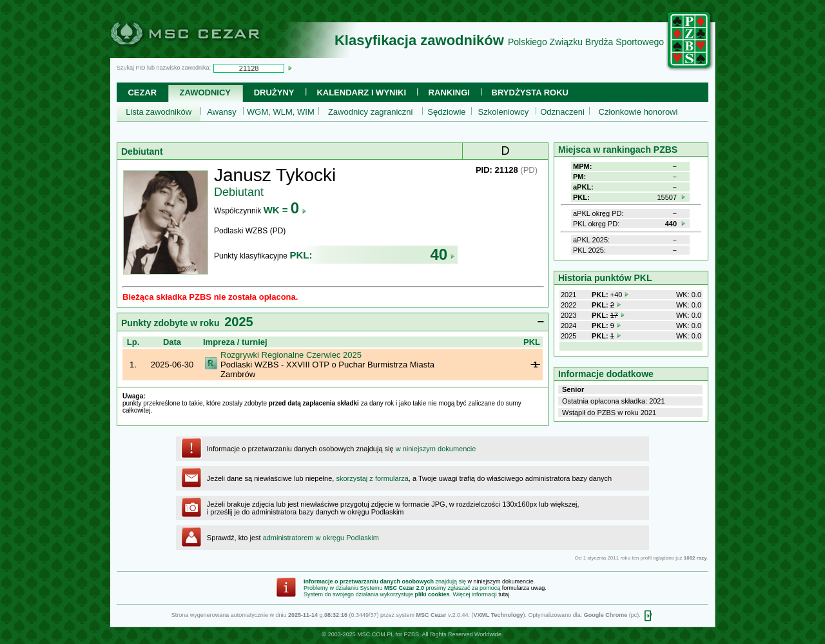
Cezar (142, 93)
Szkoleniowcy (504, 112)
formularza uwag (524, 588)
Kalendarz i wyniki (361, 93)
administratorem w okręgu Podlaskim (321, 538)
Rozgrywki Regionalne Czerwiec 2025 (291, 355)
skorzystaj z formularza (372, 478)
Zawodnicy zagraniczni (371, 112)
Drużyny (274, 93)
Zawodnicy (205, 93)
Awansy (221, 112)
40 (442, 254)
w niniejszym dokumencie (436, 449)
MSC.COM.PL (375, 634)
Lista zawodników (159, 112)
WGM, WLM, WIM (281, 112)
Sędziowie (446, 112)
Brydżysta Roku (530, 93)
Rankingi (449, 93)
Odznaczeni (562, 112)
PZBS (411, 634)
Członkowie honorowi (638, 112)
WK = (285, 210)
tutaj (504, 594)
